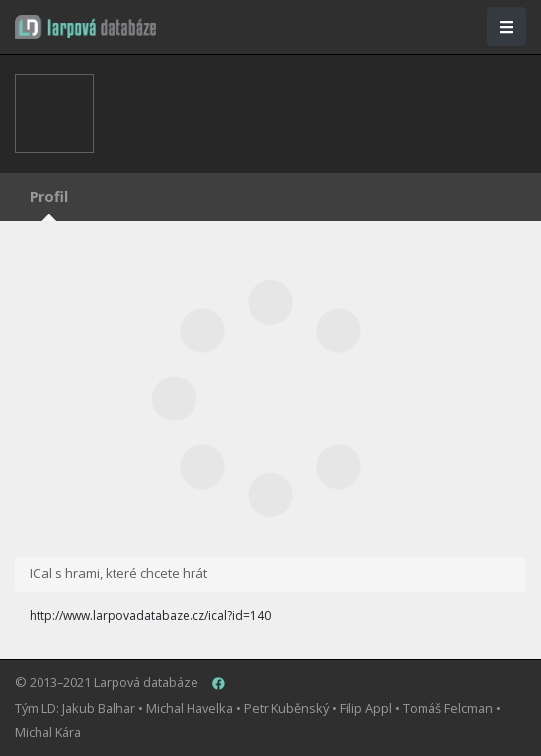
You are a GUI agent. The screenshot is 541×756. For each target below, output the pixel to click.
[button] (85, 27)
